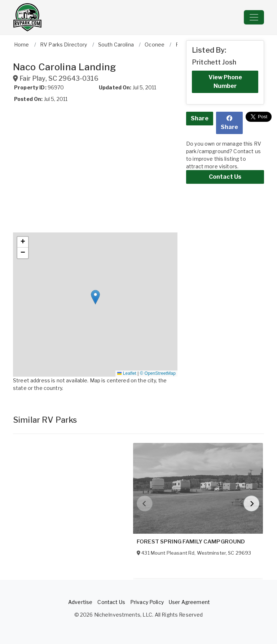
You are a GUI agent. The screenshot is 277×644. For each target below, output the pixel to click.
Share (200, 118)
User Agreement (189, 602)
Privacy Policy (147, 602)
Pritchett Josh (214, 62)
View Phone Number (225, 82)
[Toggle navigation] (254, 17)
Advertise (80, 602)
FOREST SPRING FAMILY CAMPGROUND (191, 542)
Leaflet (127, 373)
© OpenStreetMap (158, 373)
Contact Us (225, 177)
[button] (95, 297)
